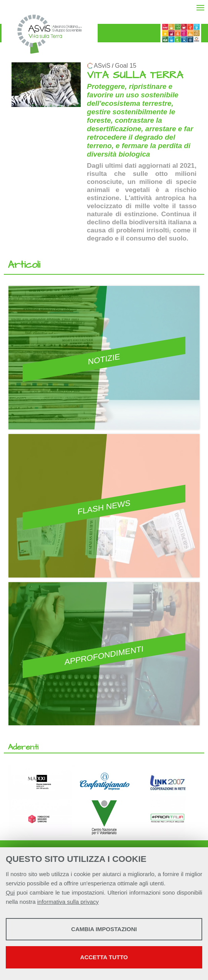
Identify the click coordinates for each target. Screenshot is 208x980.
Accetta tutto (104, 957)
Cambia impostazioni (104, 929)
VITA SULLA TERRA (135, 75)
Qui (10, 892)
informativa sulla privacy (68, 902)
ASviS (102, 66)
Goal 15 (126, 66)
